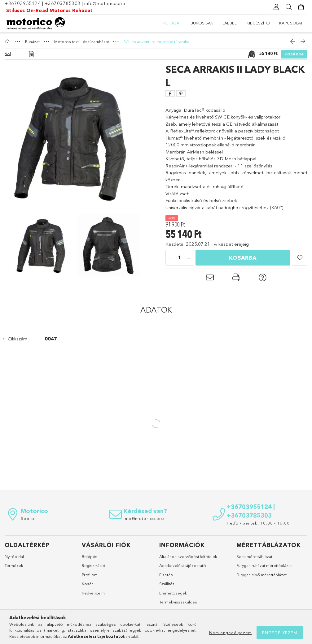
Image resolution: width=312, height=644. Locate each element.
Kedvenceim (93, 593)
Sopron (29, 518)
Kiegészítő (258, 23)
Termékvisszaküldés (178, 602)
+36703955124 (23, 3)
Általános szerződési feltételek (188, 556)
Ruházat (172, 23)
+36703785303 (63, 3)
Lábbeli (230, 23)
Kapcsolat (291, 23)
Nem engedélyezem (231, 633)
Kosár (87, 584)
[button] (300, 258)
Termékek (14, 565)
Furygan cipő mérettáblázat (261, 575)
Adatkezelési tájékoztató (183, 565)
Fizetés (166, 575)
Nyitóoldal (14, 556)
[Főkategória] (8, 41)
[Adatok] (31, 54)
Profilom (90, 575)
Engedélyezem (280, 633)
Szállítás (167, 584)
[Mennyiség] (180, 258)
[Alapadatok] (8, 54)
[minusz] (170, 258)
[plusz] (189, 258)
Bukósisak (202, 23)
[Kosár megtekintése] (301, 7)
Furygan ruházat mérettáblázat (264, 565)
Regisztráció (94, 565)
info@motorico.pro (105, 3)
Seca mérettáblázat (254, 556)
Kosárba (294, 54)
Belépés (90, 556)
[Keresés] (289, 7)
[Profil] (276, 7)
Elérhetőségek (173, 593)
